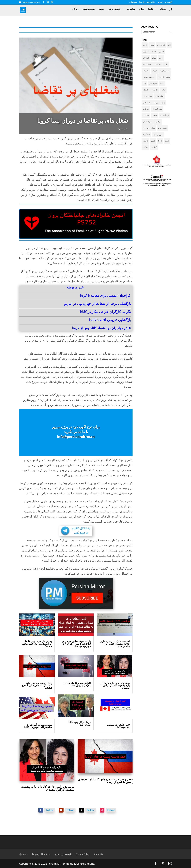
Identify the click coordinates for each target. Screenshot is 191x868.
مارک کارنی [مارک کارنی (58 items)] (147, 122)
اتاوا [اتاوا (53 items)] (169, 45)
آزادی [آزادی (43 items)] (145, 45)
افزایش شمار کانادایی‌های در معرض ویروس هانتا (77, 684)
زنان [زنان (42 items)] (163, 103)
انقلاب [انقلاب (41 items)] (154, 58)
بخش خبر (124, 129)
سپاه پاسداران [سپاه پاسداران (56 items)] (157, 109)
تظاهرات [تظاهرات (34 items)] (146, 71)
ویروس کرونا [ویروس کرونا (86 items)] (158, 134)
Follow (50, 810)
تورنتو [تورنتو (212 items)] (154, 71)
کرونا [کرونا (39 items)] (167, 141)
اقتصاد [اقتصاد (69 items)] (154, 52)
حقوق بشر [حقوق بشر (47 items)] (153, 83)
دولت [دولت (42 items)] (163, 90)
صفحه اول (133, 2)
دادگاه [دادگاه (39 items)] (162, 83)
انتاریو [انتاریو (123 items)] (162, 52)
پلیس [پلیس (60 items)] (153, 141)
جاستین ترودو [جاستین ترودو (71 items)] (165, 71)
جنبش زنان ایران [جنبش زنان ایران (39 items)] (164, 77)
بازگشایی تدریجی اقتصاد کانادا (110, 320)
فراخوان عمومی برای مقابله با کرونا (105, 295)
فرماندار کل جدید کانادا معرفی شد (80, 724)
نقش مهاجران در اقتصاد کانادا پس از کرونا (102, 328)
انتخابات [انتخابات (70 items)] (146, 58)
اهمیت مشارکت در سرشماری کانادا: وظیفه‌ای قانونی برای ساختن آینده (115, 644)
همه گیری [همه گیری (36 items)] (146, 134)
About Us (98, 854)
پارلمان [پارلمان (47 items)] (145, 141)
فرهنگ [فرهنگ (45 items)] (154, 115)
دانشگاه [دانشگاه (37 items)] (146, 90)
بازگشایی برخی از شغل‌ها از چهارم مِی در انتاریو (98, 303)
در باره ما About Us (147, 2)
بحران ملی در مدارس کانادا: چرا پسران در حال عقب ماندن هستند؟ (37, 644)
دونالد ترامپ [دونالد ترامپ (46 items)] (159, 96)
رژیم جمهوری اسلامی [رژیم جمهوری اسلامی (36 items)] (151, 103)
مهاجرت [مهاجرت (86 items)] (158, 122)
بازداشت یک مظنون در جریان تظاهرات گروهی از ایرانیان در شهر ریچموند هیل (76, 644)
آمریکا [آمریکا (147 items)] (152, 45)
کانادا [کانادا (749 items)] (160, 141)
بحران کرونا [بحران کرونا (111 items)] (147, 64)
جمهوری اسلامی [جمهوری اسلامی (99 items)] (149, 77)
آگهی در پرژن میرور (165, 2)
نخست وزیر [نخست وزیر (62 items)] (162, 128)
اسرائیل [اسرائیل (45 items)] (146, 52)
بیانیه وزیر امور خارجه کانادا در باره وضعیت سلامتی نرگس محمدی (115, 685)
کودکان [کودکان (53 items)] (145, 147)
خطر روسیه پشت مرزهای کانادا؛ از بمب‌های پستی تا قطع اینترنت (37, 685)
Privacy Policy (83, 854)
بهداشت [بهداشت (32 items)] (158, 64)
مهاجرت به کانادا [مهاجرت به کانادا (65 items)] (149, 128)
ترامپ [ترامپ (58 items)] (166, 64)
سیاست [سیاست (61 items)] (146, 115)
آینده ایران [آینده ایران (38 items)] (161, 45)
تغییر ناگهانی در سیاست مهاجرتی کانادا (118, 726)
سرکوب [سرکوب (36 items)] (146, 109)
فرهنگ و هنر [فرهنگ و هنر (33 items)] (165, 115)
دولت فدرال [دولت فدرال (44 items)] (147, 96)
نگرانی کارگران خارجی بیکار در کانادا (105, 312)
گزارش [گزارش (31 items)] (154, 147)
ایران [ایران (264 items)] (161, 58)
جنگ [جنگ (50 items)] (144, 83)
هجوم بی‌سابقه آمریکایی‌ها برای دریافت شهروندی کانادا (38, 726)
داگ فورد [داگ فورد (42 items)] (155, 90)
